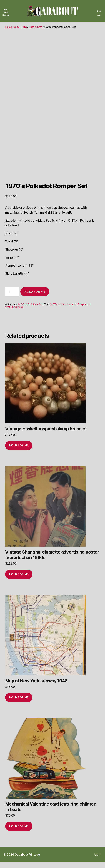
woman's (19, 313)
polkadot (72, 310)
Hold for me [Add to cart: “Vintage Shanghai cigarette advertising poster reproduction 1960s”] (19, 580)
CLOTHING (20, 27)
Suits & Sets (35, 27)
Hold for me (35, 298)
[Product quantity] (12, 298)
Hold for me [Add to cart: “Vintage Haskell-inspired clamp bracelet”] (19, 451)
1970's (53, 310)
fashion (62, 310)
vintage (9, 313)
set (89, 310)
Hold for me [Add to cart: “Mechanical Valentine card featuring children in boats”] (19, 832)
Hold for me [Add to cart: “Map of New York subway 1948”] (19, 703)
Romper (82, 310)
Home (8, 27)
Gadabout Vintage (27, 861)
